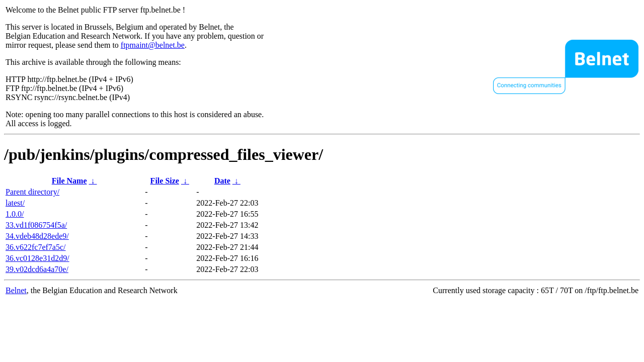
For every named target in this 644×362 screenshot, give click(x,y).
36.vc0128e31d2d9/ (37, 258)
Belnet (16, 290)
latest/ (15, 203)
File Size (165, 181)
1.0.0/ (15, 214)
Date (222, 181)
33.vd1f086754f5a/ (36, 225)
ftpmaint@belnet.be (153, 45)
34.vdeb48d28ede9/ (37, 236)
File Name (69, 181)
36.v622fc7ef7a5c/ (36, 247)
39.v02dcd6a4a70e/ (37, 269)
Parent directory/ (32, 192)
